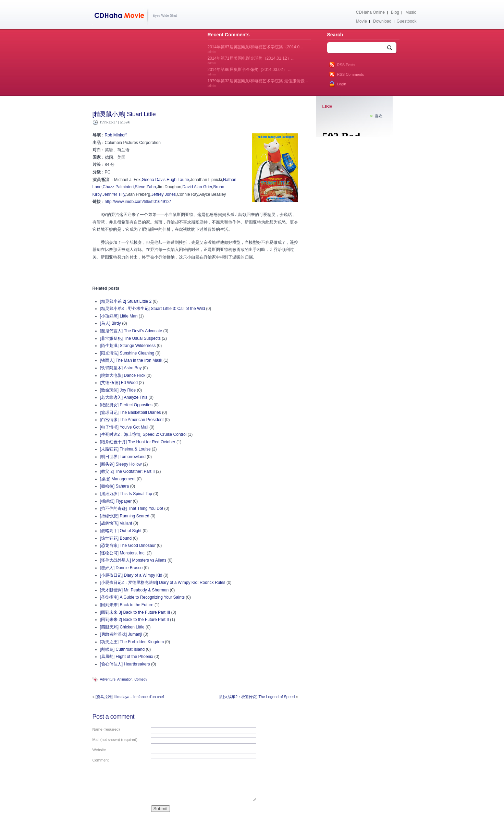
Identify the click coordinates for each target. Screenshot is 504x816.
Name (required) (106, 729)
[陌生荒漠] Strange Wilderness (128, 346)
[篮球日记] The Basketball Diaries (131, 412)
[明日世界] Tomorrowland (123, 457)
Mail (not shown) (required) (115, 740)
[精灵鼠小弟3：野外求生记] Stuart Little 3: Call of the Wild (153, 309)
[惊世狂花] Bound (116, 538)
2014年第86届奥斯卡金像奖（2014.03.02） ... (250, 72)
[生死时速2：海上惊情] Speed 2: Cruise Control (143, 434)
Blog (395, 12)
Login (342, 84)
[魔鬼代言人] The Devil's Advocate (131, 331)
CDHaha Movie (121, 17)
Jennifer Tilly (114, 194)
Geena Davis (154, 180)
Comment (101, 760)
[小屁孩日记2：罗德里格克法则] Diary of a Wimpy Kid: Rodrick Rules (163, 583)
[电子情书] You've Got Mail (124, 427)
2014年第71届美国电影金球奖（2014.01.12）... (251, 60)
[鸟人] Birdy (110, 323)
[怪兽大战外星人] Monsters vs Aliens (133, 560)
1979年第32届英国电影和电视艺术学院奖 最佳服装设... (258, 83)
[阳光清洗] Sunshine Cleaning (127, 353)
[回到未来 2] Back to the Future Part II (134, 620)
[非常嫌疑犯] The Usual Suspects (130, 338)
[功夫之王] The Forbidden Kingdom (132, 642)
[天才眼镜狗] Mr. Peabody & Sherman (134, 590)
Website (99, 750)
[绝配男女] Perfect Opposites (126, 405)
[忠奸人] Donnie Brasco (121, 568)
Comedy (141, 679)
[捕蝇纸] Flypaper (116, 501)
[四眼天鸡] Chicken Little (122, 627)
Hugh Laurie (178, 180)
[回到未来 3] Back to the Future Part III (135, 612)
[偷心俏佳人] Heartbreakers (125, 664)
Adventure (108, 679)
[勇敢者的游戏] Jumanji (121, 634)
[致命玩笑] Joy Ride (118, 390)
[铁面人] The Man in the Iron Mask (131, 360)
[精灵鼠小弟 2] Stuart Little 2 (126, 301)
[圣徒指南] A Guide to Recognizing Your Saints (142, 597)
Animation (125, 679)
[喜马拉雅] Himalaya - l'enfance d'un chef (130, 697)
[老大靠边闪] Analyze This (124, 397)
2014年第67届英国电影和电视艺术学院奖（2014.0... (255, 49)
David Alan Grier (197, 187)
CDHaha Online (370, 12)
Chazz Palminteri (118, 187)
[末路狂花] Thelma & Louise (125, 449)
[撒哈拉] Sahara (115, 486)
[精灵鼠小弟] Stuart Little (124, 114)
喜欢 (379, 116)
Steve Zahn (145, 187)
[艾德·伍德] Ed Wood (119, 383)
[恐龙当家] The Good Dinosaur (128, 545)
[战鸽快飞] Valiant (116, 523)
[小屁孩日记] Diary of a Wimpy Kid (131, 575)
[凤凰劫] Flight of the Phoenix (127, 657)
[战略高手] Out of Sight (121, 531)
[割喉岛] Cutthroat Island (122, 649)
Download (382, 21)
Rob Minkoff (116, 135)
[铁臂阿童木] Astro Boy (121, 368)
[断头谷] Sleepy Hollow (121, 464)
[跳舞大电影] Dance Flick (123, 375)
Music (411, 12)
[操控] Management (118, 479)
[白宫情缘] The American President (132, 420)
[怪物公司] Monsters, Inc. (123, 553)
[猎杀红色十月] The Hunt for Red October (138, 442)
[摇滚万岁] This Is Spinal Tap (126, 494)
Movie (361, 21)
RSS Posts (346, 65)
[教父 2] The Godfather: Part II (127, 471)
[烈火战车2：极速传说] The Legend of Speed (257, 697)
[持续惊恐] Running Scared (125, 516)
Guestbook (406, 21)
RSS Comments (351, 74)
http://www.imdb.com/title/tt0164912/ (138, 202)
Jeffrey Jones (164, 194)
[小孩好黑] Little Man (119, 316)
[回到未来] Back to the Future (127, 605)
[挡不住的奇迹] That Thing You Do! (132, 508)
